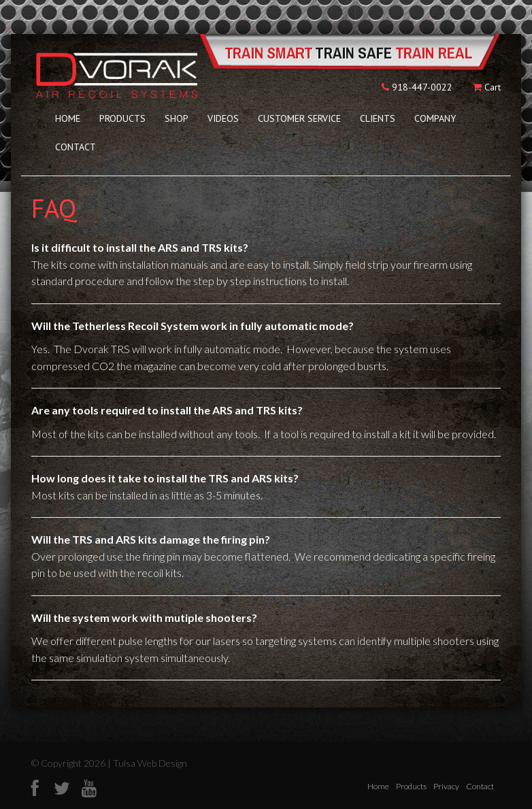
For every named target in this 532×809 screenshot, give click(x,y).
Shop (177, 118)
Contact (76, 147)
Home (68, 118)
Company (435, 118)
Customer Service (299, 118)
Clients (378, 118)
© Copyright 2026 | (72, 763)
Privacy (446, 786)
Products (122, 118)
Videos (223, 118)
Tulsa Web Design (150, 763)
